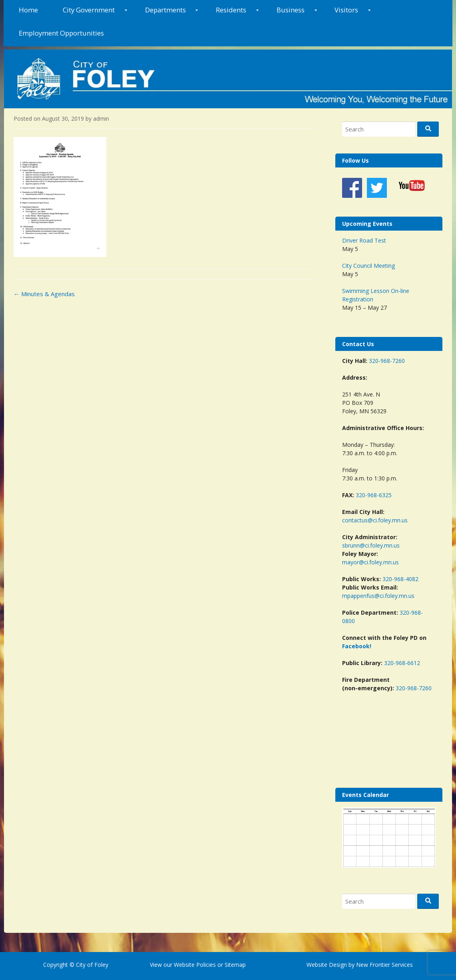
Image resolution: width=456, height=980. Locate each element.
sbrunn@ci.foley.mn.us (371, 545)
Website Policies (195, 965)
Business (291, 10)
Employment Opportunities (61, 33)
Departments (165, 10)
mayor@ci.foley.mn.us (370, 562)
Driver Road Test (364, 240)
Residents (231, 10)
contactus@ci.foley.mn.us (375, 520)
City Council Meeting (368, 266)
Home (28, 10)
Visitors (346, 10)
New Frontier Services (384, 965)
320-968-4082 (400, 579)
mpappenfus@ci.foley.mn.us (378, 596)
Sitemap (234, 965)
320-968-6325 (374, 495)
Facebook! (357, 646)
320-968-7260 (387, 361)
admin (101, 119)
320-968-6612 (402, 663)
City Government (89, 10)
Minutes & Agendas (44, 294)
